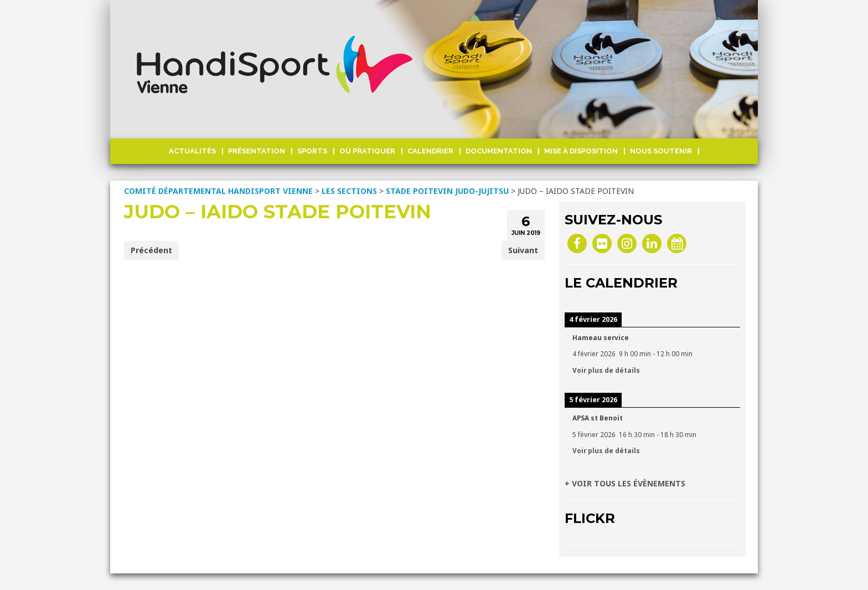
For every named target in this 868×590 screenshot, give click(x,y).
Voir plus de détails (606, 370)
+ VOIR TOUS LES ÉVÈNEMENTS (625, 483)
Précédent (151, 250)
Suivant (523, 250)
